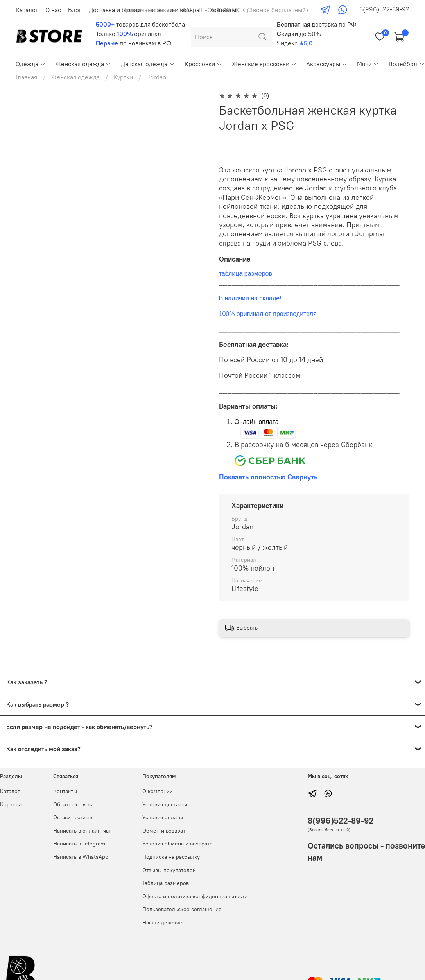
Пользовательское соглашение (182, 909)
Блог (75, 10)
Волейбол (407, 64)
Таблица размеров (166, 883)
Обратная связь (73, 804)
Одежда (31, 64)
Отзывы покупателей (169, 870)
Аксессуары (327, 64)
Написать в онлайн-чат (82, 831)
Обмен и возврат (164, 831)
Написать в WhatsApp (81, 857)
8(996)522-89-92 (384, 9)
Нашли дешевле (163, 923)
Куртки (123, 77)
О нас (53, 10)
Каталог (27, 10)
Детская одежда (148, 64)
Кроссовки (204, 64)
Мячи (368, 64)
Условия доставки (165, 804)
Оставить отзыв (73, 817)
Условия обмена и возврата (177, 844)
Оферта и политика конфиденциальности (195, 896)
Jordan (156, 77)
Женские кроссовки (264, 64)
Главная (26, 77)
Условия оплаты (163, 817)
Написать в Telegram (79, 844)
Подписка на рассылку (171, 857)
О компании (158, 791)
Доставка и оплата (115, 10)
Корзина (11, 804)
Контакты (65, 791)
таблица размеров (246, 274)
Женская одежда (83, 64)
